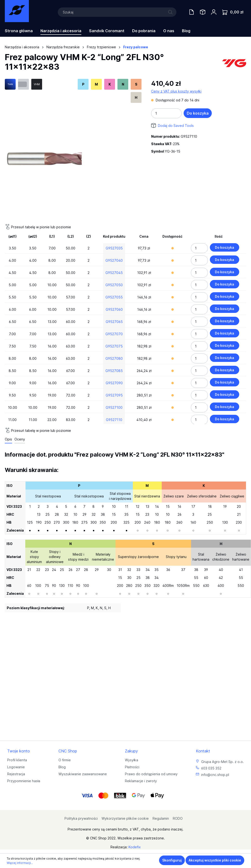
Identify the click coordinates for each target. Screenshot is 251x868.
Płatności (132, 767)
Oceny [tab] (20, 439)
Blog (62, 767)
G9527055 (114, 297)
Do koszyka (198, 113)
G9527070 (114, 334)
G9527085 (114, 371)
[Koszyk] (233, 12)
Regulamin (161, 818)
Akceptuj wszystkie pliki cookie (215, 860)
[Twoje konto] (214, 12)
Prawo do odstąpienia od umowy (151, 774)
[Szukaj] (117, 12)
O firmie (65, 760)
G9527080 (114, 358)
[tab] (8, 439)
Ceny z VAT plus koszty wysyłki (176, 91)
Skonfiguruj (172, 860)
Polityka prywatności (81, 818)
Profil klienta (17, 760)
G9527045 (114, 273)
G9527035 (114, 248)
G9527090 (114, 383)
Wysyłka (132, 760)
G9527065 (114, 322)
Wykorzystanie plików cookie (125, 818)
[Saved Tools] (203, 12)
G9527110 (114, 420)
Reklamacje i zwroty (141, 781)
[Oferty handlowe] (192, 12)
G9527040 (114, 260)
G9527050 (114, 285)
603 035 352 (211, 768)
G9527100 (114, 407)
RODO (178, 818)
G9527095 (114, 395)
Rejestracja (16, 774)
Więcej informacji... (20, 863)
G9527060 (114, 309)
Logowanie (16, 767)
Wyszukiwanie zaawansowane (83, 774)
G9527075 (114, 346)
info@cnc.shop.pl (215, 775)
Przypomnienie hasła (24, 781)
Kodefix (135, 847)
